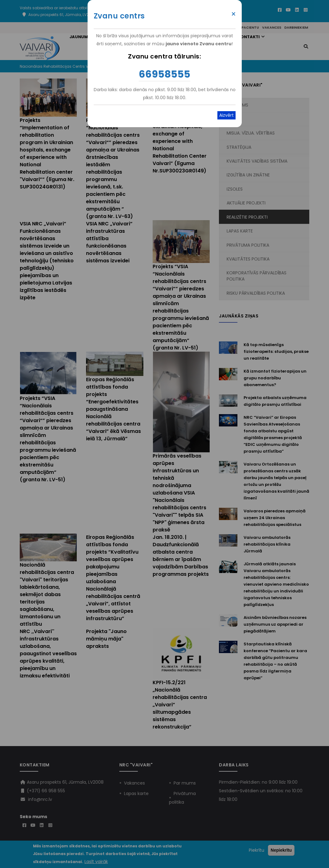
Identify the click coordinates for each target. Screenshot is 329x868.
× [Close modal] (234, 14)
